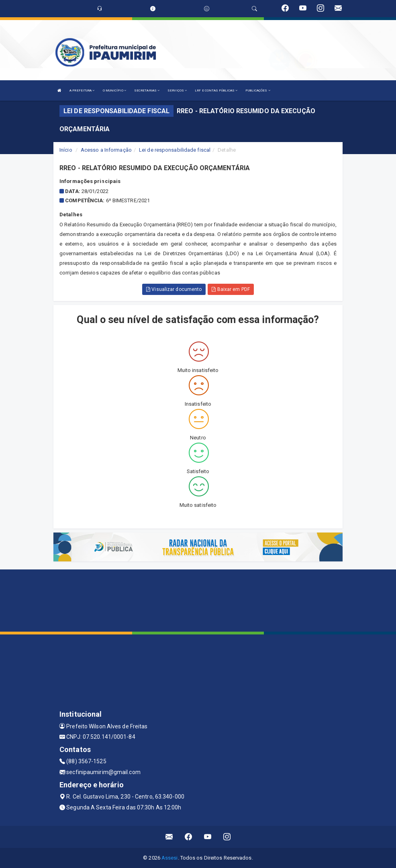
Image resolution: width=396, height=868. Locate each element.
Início (66, 150)
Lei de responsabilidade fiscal (175, 150)
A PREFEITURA (82, 90)
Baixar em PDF (231, 289)
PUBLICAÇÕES (258, 90)
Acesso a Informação (106, 150)
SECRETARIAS (147, 90)
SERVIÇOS (177, 90)
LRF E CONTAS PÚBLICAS (216, 90)
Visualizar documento (174, 289)
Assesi (170, 858)
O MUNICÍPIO (114, 90)
